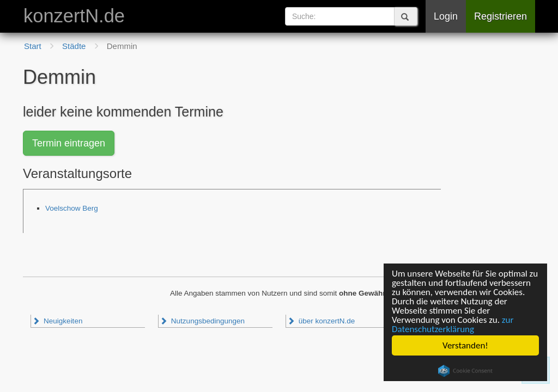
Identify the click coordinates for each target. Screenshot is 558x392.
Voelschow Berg (72, 208)
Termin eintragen (69, 143)
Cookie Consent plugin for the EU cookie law (465, 371)
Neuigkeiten (57, 321)
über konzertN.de (321, 321)
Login (446, 16)
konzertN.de (74, 16)
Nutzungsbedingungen (202, 321)
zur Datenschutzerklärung (453, 324)
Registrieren (501, 16)
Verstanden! (465, 345)
